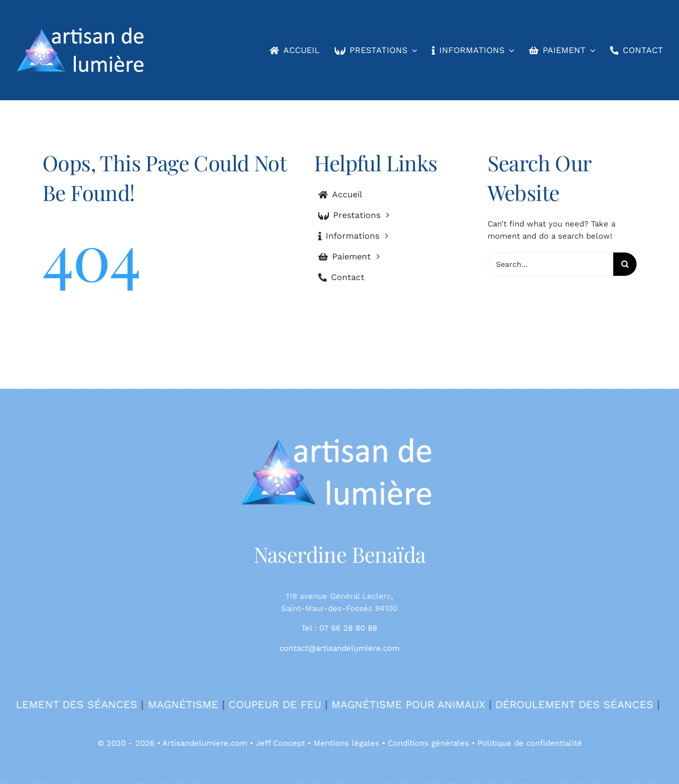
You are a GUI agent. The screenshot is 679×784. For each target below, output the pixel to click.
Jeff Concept (280, 743)
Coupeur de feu (289, 704)
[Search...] (550, 264)
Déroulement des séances (589, 704)
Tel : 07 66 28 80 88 (339, 628)
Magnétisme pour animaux (423, 704)
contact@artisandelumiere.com (339, 648)
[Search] (625, 264)
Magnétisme (198, 704)
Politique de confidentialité (530, 743)
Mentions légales (346, 743)
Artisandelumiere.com (205, 743)
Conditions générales (428, 743)
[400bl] (339, 440)
